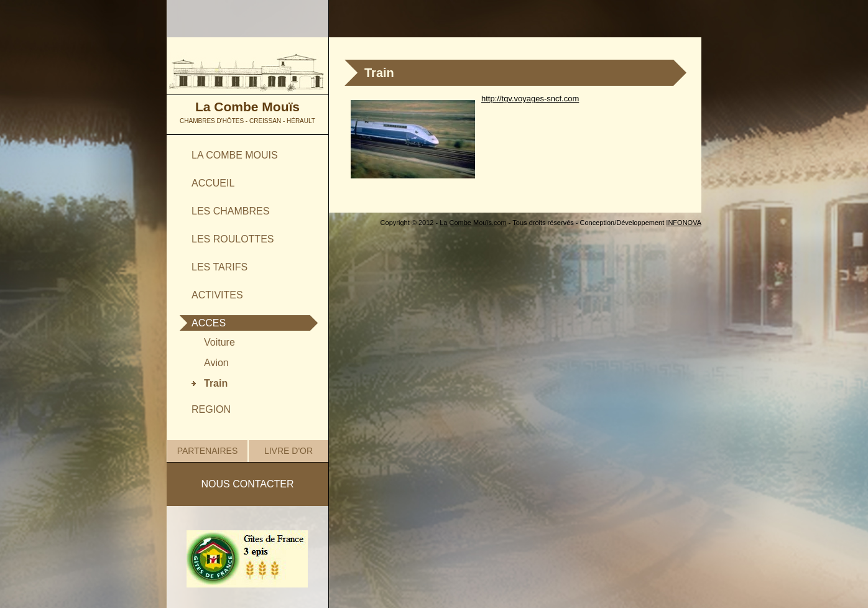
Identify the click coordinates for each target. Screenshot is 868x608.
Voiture (219, 342)
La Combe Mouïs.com (473, 223)
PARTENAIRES (208, 451)
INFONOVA (684, 223)
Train (216, 383)
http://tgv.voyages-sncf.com (530, 99)
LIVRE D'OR (289, 451)
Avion (216, 363)
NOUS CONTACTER (247, 484)
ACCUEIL (213, 183)
